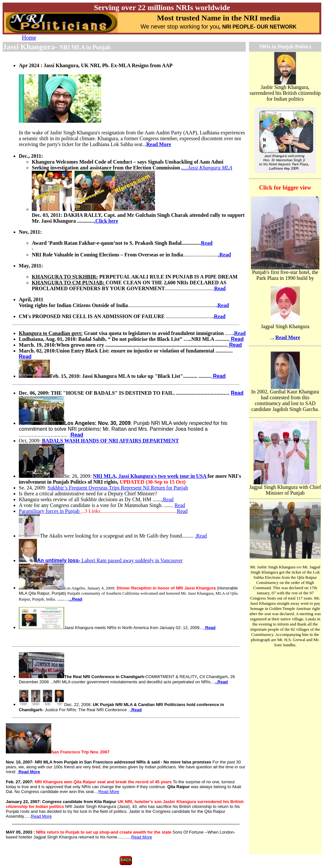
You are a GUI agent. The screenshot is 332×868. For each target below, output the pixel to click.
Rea (205, 243)
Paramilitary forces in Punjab (50, 511)
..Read (222, 682)
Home (29, 38)
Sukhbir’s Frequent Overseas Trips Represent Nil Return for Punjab (118, 488)
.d (225, 255)
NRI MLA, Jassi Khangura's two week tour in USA (150, 476)
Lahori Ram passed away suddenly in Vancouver (101, 560)
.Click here (106, 221)
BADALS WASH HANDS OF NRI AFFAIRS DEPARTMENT (111, 441)
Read (220, 288)
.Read (167, 499)
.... (207, 168)
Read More (159, 144)
